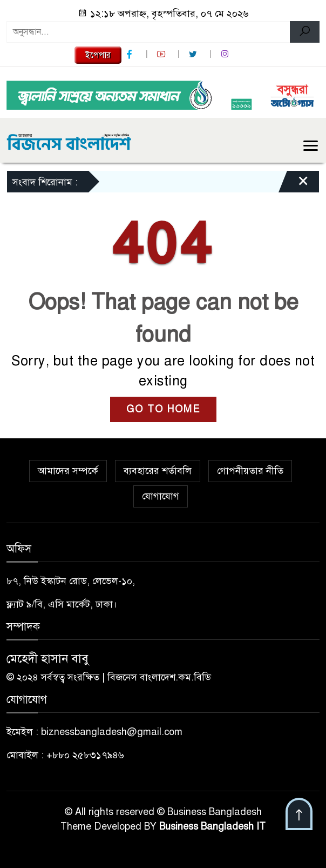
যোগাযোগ (161, 496)
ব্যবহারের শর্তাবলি (158, 471)
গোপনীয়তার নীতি (250, 471)
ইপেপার (98, 55)
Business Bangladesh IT (212, 826)
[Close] (294, 184)
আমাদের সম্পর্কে (68, 471)
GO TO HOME (163, 409)
